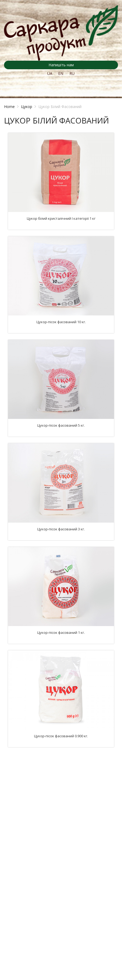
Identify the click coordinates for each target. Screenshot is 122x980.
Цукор (27, 107)
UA (50, 73)
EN (61, 73)
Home (9, 107)
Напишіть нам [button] (61, 65)
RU (72, 73)
